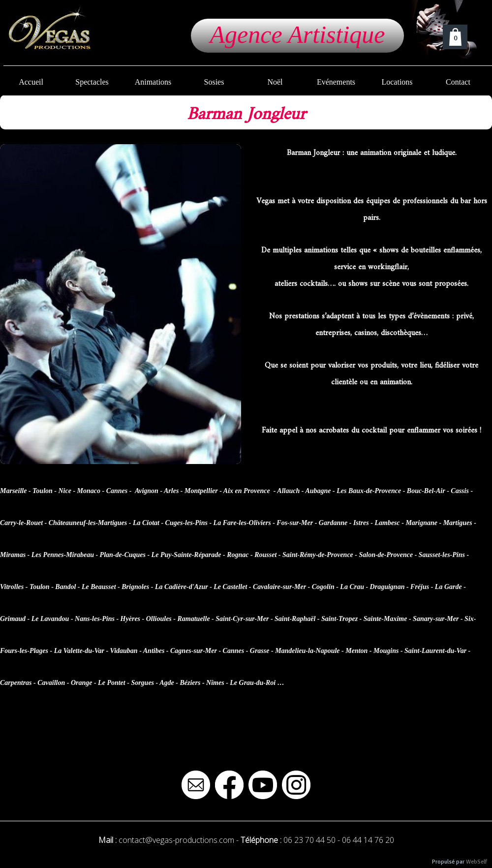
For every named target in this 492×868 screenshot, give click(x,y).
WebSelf (477, 862)
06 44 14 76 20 (368, 840)
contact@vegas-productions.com (176, 840)
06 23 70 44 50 (309, 840)
